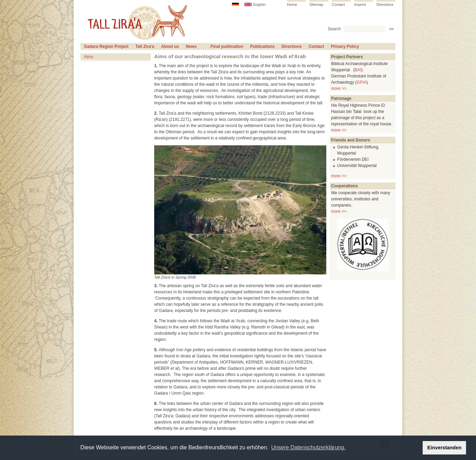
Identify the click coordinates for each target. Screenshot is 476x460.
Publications (262, 46)
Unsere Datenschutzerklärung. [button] (308, 447)
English (259, 4)
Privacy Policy (345, 46)
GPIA (362, 82)
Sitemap (316, 4)
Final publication (227, 46)
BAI (358, 70)
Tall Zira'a (145, 46)
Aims (89, 57)
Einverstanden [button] (445, 448)
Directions (385, 4)
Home (292, 4)
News (191, 46)
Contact (338, 4)
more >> (339, 88)
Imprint (360, 4)
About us (170, 46)
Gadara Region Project (106, 46)
